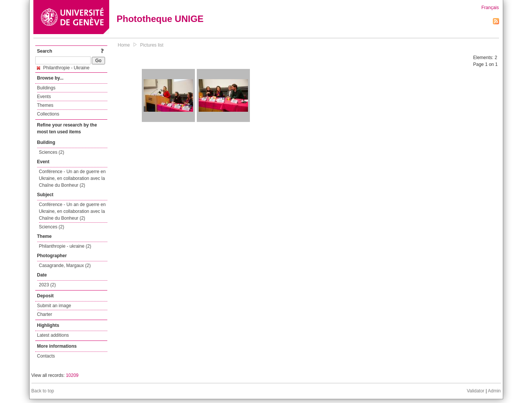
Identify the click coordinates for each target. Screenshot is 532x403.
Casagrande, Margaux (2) (65, 266)
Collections (48, 114)
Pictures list (152, 45)
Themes (45, 105)
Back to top (43, 391)
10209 (72, 375)
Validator (476, 391)
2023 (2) (48, 285)
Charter (45, 314)
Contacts (46, 356)
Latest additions (53, 335)
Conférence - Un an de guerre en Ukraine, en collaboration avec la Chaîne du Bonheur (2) (72, 178)
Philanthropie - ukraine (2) (65, 246)
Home (124, 45)
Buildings (46, 88)
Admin (494, 391)
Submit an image (54, 306)
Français (490, 8)
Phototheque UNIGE (160, 19)
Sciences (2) (52, 152)
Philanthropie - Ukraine (63, 68)
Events (44, 97)
